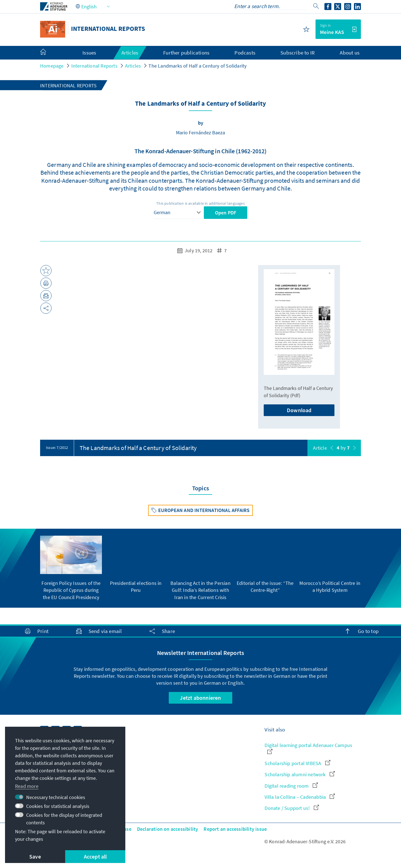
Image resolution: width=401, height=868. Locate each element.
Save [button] (35, 856)
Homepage (52, 66)
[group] (71, 568)
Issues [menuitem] (89, 53)
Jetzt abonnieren (200, 698)
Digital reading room (291, 786)
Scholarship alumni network (299, 774)
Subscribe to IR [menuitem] (298, 53)
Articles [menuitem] (130, 53)
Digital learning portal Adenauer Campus (308, 748)
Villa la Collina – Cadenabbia (300, 797)
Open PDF (226, 213)
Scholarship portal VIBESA (297, 763)
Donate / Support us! (292, 808)
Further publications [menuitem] (186, 53)
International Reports (94, 66)
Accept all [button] (95, 856)
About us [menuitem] (350, 53)
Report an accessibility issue (235, 829)
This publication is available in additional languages (200, 203)
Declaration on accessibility (168, 829)
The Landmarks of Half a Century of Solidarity (197, 66)
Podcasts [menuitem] (245, 53)
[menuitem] (49, 53)
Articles (133, 66)
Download (299, 410)
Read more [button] (27, 786)
